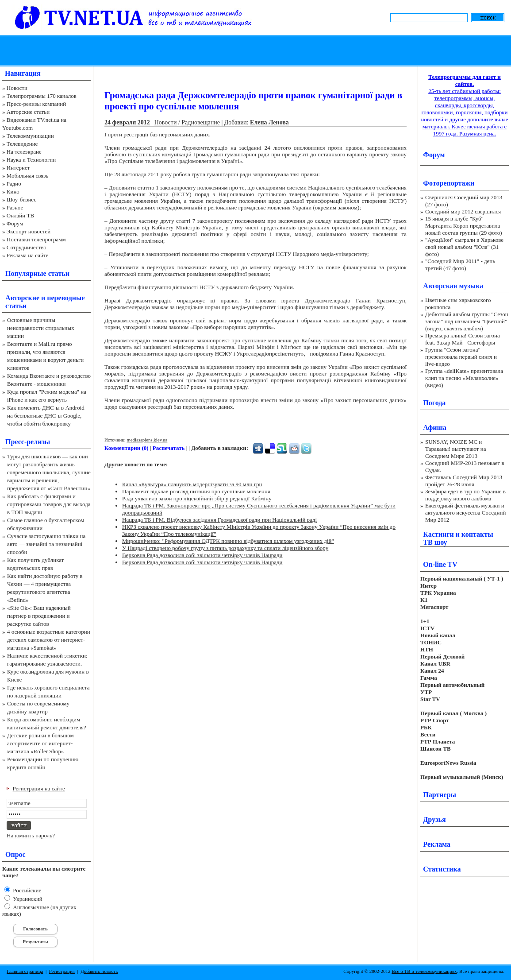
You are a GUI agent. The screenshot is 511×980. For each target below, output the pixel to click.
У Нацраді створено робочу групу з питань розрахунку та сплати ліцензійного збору (225, 548)
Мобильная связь (27, 176)
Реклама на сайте (28, 255)
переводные (66, 298)
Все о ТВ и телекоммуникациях (424, 971)
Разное (15, 207)
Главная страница (25, 971)
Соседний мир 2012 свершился (463, 211)
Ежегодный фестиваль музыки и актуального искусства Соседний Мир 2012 (465, 513)
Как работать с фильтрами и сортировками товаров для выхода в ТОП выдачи (49, 504)
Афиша (435, 428)
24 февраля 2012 (127, 122)
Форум (15, 223)
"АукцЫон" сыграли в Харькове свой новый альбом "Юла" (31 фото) (464, 247)
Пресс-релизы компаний (36, 104)
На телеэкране (24, 152)
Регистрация (62, 971)
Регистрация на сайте (39, 788)
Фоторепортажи (449, 183)
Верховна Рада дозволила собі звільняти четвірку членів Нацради (202, 555)
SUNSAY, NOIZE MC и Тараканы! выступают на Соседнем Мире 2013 (455, 449)
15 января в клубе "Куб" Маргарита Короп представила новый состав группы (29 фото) (464, 226)
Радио (14, 184)
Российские (26, 890)
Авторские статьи (28, 112)
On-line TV (440, 564)
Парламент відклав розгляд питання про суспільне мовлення (196, 491)
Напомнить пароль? (31, 835)
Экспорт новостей (29, 231)
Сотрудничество (27, 247)
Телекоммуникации (30, 136)
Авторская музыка (453, 286)
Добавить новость (99, 971)
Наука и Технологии (31, 160)
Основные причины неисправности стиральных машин (41, 328)
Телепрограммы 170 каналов (42, 96)
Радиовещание (201, 122)
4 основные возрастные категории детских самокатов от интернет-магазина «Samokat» (49, 640)
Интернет (18, 168)
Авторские (22, 298)
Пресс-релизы (28, 442)
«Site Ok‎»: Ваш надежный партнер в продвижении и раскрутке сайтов (39, 616)
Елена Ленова (269, 122)
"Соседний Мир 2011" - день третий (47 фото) (460, 265)
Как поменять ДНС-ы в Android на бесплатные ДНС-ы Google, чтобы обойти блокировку (46, 416)
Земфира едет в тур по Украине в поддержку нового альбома (465, 495)
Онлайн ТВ (20, 215)
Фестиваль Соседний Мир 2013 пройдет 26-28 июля (464, 481)
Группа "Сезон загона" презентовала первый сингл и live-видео (461, 357)
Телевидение (22, 144)
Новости (17, 88)
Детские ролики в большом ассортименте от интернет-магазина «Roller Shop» (40, 743)
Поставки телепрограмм (36, 239)
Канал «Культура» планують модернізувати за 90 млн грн (192, 484)
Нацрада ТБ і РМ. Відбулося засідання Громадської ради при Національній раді (219, 520)
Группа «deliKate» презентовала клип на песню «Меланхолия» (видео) (464, 378)
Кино (13, 192)
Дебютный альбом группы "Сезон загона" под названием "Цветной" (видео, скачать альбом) (467, 321)
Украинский (27, 899)
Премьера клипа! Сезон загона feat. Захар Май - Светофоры (463, 339)
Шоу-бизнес (21, 199)
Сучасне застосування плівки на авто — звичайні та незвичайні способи (46, 544)
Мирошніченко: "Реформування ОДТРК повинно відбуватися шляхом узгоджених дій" (228, 541)
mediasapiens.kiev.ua (147, 440)
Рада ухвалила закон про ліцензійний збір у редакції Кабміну (197, 498)
